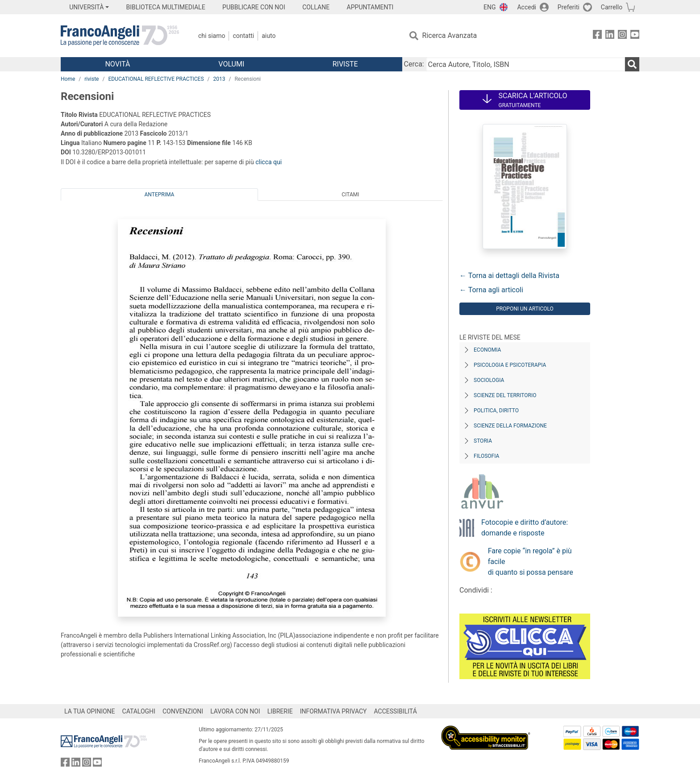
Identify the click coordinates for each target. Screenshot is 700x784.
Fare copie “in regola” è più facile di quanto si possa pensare (531, 562)
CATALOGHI (139, 711)
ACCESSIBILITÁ (396, 711)
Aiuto (269, 36)
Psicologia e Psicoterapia (510, 365)
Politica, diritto (496, 411)
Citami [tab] (350, 195)
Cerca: (414, 64)
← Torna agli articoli (491, 290)
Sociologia (489, 380)
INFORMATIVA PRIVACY (333, 711)
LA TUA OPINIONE (90, 711)
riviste (92, 79)
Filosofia (486, 456)
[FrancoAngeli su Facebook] (597, 36)
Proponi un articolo (525, 309)
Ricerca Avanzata (450, 35)
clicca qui (269, 162)
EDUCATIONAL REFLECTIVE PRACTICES (156, 79)
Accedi (527, 7)
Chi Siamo (212, 36)
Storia (483, 441)
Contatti (243, 36)
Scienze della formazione (510, 426)
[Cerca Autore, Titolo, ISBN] (525, 64)
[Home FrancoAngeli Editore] (120, 36)
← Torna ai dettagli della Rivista (509, 276)
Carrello (612, 7)
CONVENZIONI (183, 711)
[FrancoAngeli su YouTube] (635, 36)
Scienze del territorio (505, 395)
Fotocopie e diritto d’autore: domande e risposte (525, 528)
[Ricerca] (632, 64)
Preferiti (569, 7)
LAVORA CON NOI (235, 711)
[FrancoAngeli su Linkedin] (610, 36)
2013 (219, 79)
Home (68, 79)
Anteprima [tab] (160, 195)
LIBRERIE (280, 711)
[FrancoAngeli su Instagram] (622, 36)
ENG (490, 7)
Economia (487, 350)
